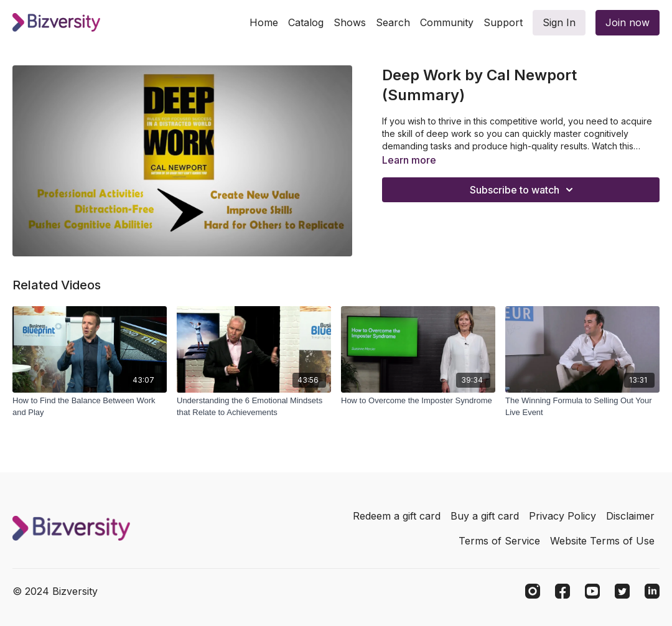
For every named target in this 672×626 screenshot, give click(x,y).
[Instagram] (533, 591)
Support (503, 22)
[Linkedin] (652, 591)
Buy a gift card (485, 516)
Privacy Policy (562, 516)
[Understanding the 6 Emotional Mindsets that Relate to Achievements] (254, 407)
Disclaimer (630, 516)
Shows (350, 22)
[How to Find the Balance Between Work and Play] (90, 407)
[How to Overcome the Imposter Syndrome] (418, 401)
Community (447, 22)
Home (264, 22)
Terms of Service (499, 541)
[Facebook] (562, 591)
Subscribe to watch (523, 190)
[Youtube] (592, 591)
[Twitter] (622, 591)
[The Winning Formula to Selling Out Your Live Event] (582, 407)
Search (393, 22)
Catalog (306, 22)
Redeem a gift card (397, 516)
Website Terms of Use (602, 541)
